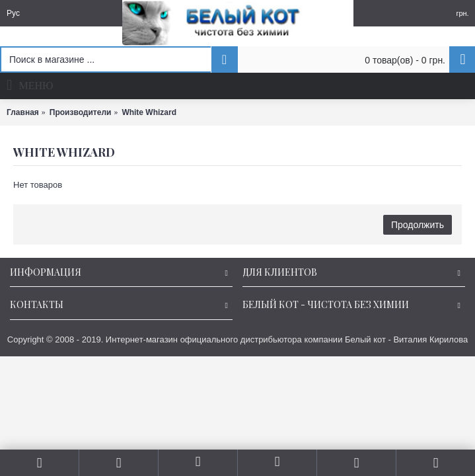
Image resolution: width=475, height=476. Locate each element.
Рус (13, 13)
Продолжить (418, 225)
